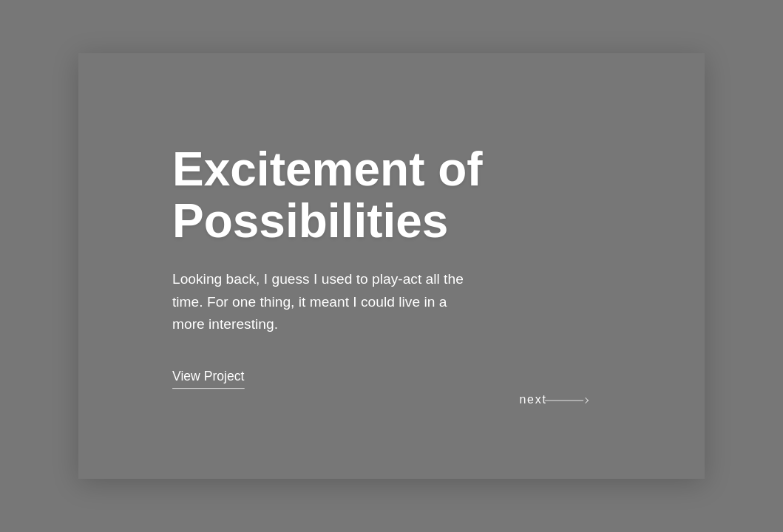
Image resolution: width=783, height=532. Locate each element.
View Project (208, 376)
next (533, 400)
